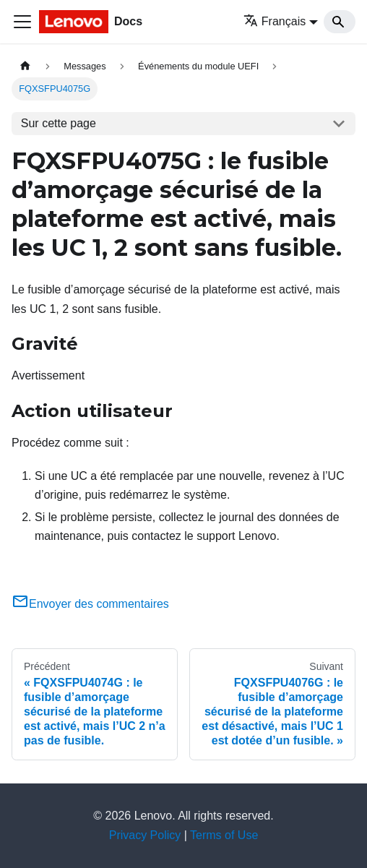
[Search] (340, 22)
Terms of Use (224, 835)
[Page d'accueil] (25, 66)
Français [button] (275, 21)
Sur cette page (59, 123)
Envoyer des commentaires (90, 604)
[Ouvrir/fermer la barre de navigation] (22, 22)
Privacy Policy (145, 835)
